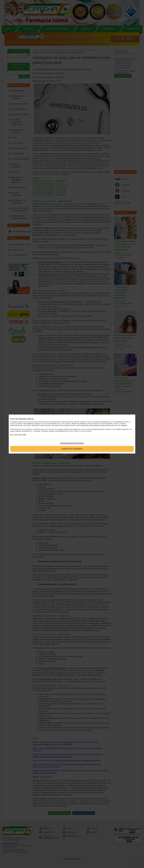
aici (25, 435)
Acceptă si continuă (72, 449)
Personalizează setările (72, 443)
